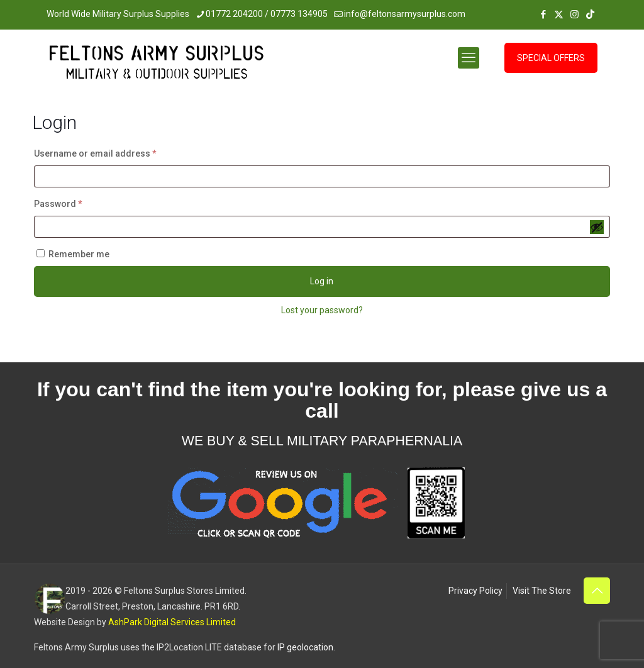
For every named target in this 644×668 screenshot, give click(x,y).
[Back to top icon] (597, 591)
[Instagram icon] (575, 14)
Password (77, 202)
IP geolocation (305, 647)
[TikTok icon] (590, 14)
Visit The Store (542, 591)
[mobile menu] (469, 58)
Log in (322, 281)
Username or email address (114, 152)
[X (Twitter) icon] (559, 14)
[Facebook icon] (543, 14)
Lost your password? (322, 310)
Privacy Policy (475, 591)
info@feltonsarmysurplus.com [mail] (405, 14)
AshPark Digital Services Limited (172, 622)
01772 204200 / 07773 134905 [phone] (267, 14)
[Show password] (597, 227)
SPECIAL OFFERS (551, 58)
